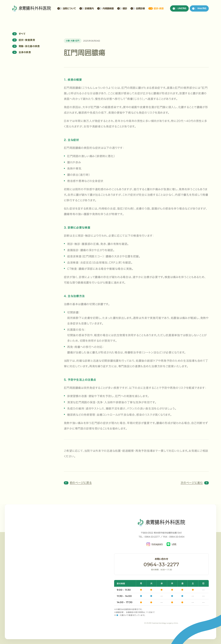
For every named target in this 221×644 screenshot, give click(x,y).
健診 (122, 8)
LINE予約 (179, 9)
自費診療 (138, 8)
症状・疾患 (156, 8)
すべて (19, 34)
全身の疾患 (22, 52)
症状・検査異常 (24, 40)
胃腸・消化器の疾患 (26, 46)
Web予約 (199, 9)
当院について (67, 8)
